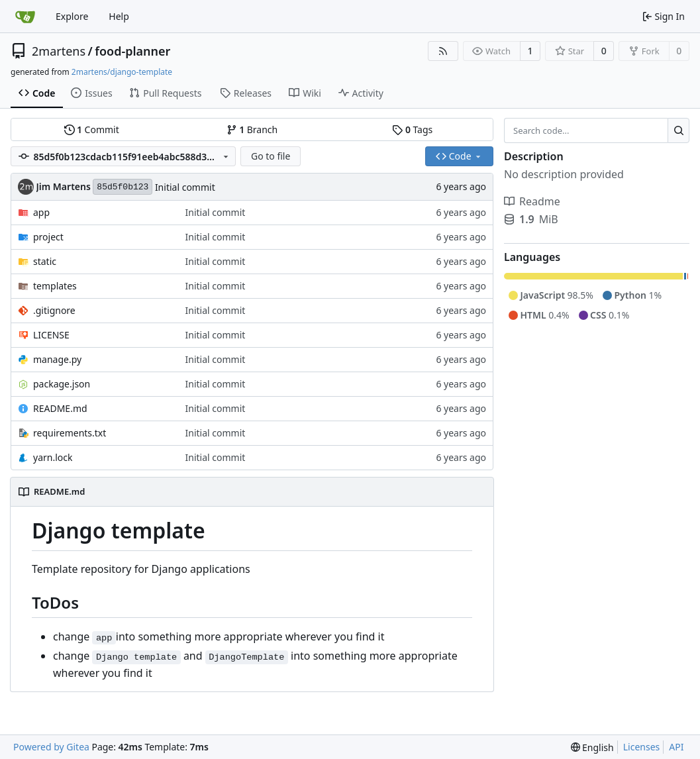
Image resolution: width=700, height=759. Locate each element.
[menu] (592, 747)
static (45, 261)
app (41, 212)
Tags (412, 129)
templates (55, 286)
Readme (532, 201)
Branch (252, 129)
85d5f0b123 (123, 187)
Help (119, 16)
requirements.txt (70, 433)
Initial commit (185, 187)
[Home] (25, 17)
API (676, 747)
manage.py (57, 359)
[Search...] (678, 130)
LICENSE (51, 335)
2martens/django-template (122, 72)
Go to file (271, 156)
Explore (72, 16)
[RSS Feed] (443, 51)
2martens (59, 51)
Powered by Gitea (51, 747)
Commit (92, 129)
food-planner (132, 51)
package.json (62, 384)
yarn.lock (53, 457)
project (48, 237)
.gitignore (54, 310)
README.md (60, 408)
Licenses (642, 747)
